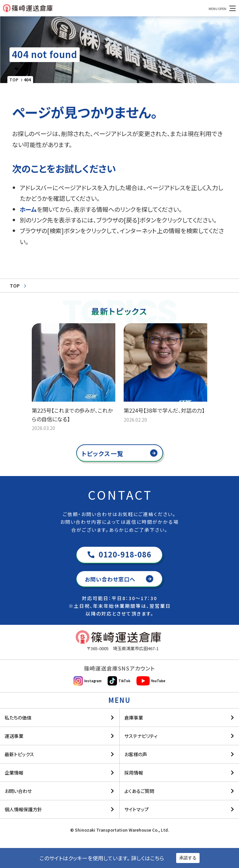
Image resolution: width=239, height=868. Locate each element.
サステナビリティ (141, 734)
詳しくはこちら (148, 858)
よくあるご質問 (139, 789)
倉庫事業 (134, 715)
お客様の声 (136, 752)
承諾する (188, 858)
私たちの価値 (18, 715)
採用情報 (134, 770)
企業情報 (14, 770)
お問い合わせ (18, 789)
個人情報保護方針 (23, 807)
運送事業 (14, 734)
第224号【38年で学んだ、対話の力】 (164, 410)
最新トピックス (19, 752)
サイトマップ (137, 807)
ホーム (28, 209)
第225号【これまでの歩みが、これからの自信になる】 (72, 415)
